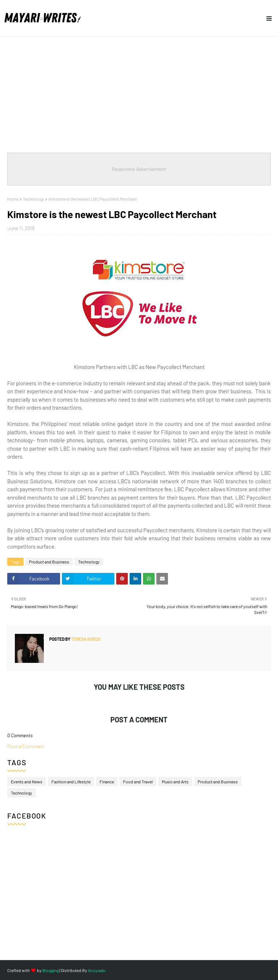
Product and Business (49, 562)
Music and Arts (175, 782)
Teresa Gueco (85, 639)
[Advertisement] (139, 91)
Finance (107, 782)
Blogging (50, 970)
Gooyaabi (97, 970)
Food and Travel (138, 782)
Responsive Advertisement (139, 169)
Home (13, 199)
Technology (33, 199)
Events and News (27, 782)
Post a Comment (26, 746)
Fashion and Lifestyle (71, 782)
